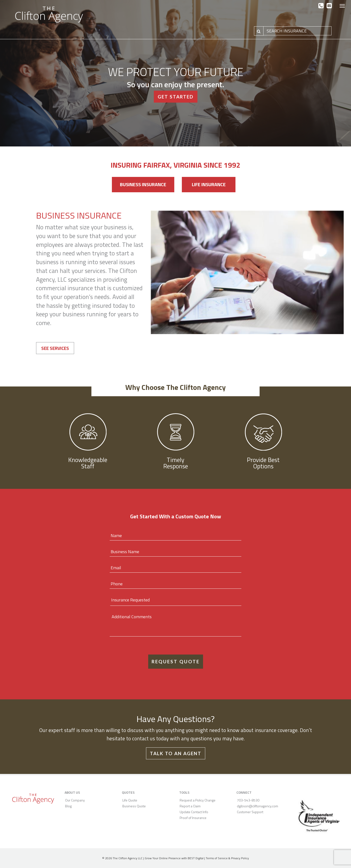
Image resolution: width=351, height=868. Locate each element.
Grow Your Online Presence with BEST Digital (174, 858)
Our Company (75, 800)
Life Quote (130, 800)
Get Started (176, 97)
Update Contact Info (194, 812)
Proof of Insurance (193, 818)
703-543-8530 (248, 800)
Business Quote (134, 806)
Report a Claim (190, 806)
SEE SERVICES (55, 348)
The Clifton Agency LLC (128, 858)
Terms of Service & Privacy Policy (227, 858)
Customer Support (250, 812)
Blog (68, 806)
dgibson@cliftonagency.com (258, 806)
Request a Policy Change (198, 800)
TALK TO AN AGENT (176, 753)
